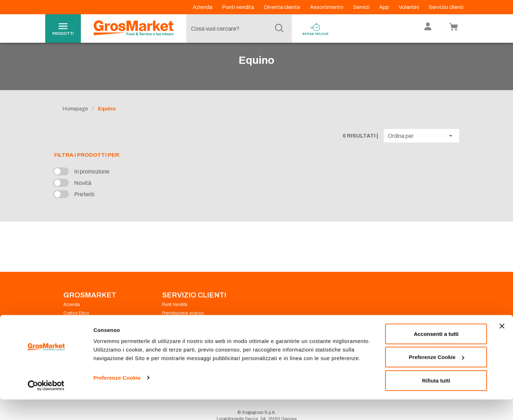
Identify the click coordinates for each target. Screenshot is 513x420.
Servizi (362, 7)
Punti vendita (239, 7)
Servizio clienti (446, 7)
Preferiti (84, 208)
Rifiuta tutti (436, 401)
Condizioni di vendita (183, 335)
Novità (83, 196)
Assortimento (327, 7)
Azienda (203, 7)
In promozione (92, 185)
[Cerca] (279, 28)
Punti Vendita (175, 318)
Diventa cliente (283, 7)
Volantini (409, 7)
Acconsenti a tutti (436, 354)
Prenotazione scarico (183, 326)
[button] (421, 149)
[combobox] (237, 28)
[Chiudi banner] (502, 347)
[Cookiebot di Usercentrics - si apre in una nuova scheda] (46, 406)
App (385, 7)
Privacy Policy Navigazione (90, 335)
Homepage (75, 122)
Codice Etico (76, 326)
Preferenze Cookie (117, 398)
